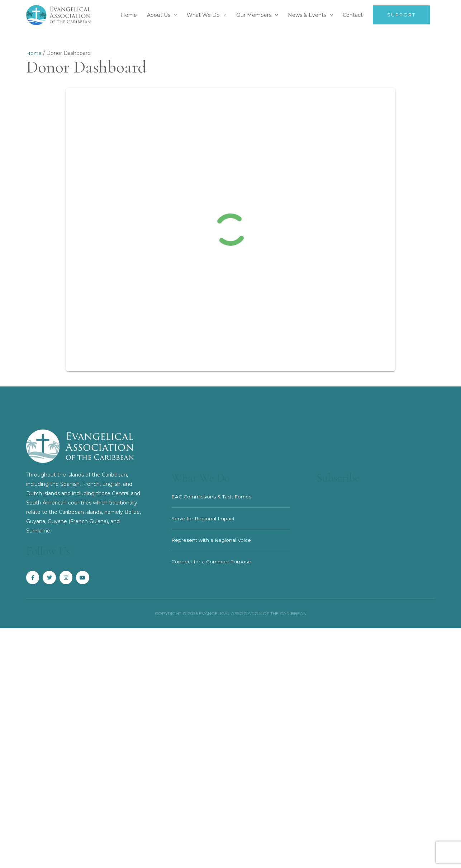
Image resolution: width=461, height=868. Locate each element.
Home (129, 15)
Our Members (254, 15)
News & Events (307, 15)
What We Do (203, 15)
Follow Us (51, 551)
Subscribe (340, 478)
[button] (401, 15)
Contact (353, 15)
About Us (159, 15)
